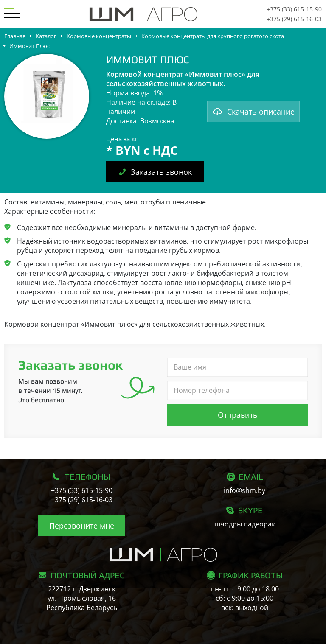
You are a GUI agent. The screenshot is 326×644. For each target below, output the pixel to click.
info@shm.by (244, 490)
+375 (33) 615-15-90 (294, 9)
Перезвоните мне (82, 526)
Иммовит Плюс (30, 46)
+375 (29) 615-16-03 (294, 19)
